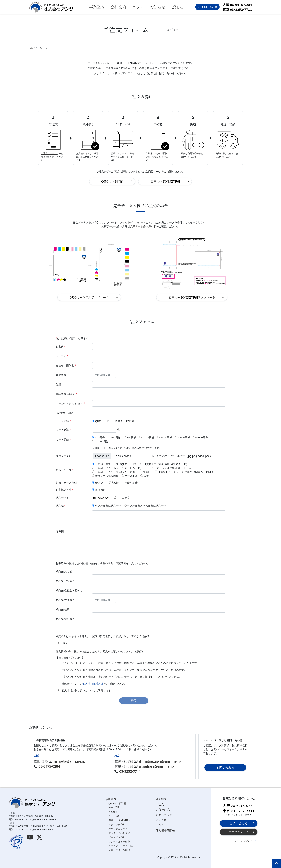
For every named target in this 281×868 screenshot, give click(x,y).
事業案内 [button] (97, 7)
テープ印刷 (114, 807)
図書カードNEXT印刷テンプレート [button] (192, 297)
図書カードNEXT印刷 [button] (165, 181)
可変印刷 (113, 812)
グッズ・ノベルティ (119, 833)
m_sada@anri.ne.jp (70, 761)
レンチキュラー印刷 (119, 842)
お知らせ (158, 7)
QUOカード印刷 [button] (112, 181)
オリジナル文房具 (118, 829)
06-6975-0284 (49, 766)
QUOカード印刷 (117, 803)
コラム (138, 7)
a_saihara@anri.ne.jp (156, 766)
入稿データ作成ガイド (143, 226)
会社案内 (118, 7)
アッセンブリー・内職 (120, 846)
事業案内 (111, 799)
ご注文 (177, 7)
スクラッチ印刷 (117, 825)
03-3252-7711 (130, 771)
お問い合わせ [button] (207, 7)
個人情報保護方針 (93, 684)
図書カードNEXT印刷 (120, 820)
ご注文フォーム (49, 153)
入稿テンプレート (166, 810)
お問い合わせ (164, 815)
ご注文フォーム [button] (239, 832)
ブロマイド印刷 (117, 837)
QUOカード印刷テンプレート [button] (89, 297)
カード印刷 (114, 816)
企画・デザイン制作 (119, 850)
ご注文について (244, 841)
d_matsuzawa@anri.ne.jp (160, 761)
